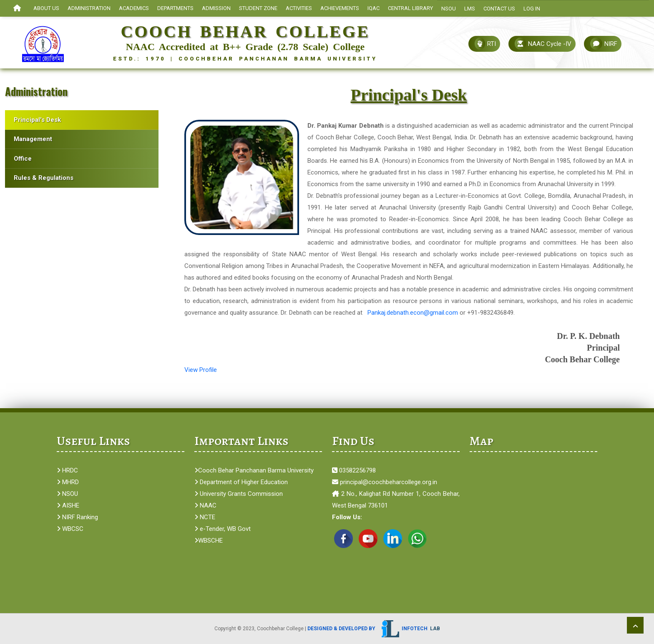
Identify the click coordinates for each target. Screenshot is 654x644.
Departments (175, 8)
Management (33, 139)
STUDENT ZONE (258, 8)
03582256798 (354, 470)
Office (23, 159)
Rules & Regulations (44, 178)
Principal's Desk (37, 120)
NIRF (604, 44)
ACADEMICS (134, 8)
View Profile (201, 370)
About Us (46, 8)
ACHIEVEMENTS (340, 8)
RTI (485, 44)
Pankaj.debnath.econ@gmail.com (413, 313)
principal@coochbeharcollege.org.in (385, 482)
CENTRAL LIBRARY (410, 8)
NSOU (449, 9)
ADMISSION (216, 8)
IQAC (374, 8)
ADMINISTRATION (89, 8)
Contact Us (499, 9)
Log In (532, 9)
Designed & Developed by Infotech (374, 629)
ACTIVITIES (299, 8)
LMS (470, 9)
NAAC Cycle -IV (543, 44)
